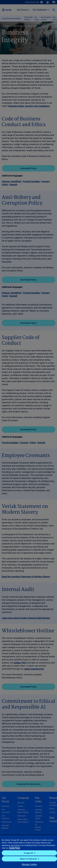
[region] (28, 851)
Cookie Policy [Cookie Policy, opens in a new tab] (14, 848)
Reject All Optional (28, 859)
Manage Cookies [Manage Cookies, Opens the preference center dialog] (29, 864)
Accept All (28, 853)
